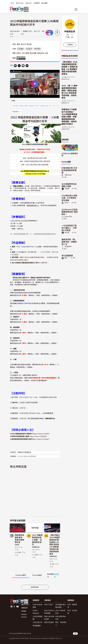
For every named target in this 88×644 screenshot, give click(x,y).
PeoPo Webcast (36, 612)
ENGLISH (29, 3)
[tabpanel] (35, 582)
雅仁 (66, 258)
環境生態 (41, 53)
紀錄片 (19, 53)
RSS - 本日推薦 (72, 612)
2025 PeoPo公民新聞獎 (49, 612)
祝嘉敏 (17, 545)
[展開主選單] (76, 10)
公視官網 (36, 3)
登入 (13, 3)
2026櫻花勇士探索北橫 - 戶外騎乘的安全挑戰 (69, 198)
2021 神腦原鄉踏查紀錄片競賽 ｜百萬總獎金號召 (37, 540)
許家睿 (67, 189)
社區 (46, 53)
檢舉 (57, 32)
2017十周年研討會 (60, 612)
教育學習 (37, 49)
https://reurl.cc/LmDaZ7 (41, 439)
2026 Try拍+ (49, 605)
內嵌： (14, 101)
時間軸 (24, 611)
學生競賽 (33, 53)
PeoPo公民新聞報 (38, 606)
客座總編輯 (37, 626)
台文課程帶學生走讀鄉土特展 (69, 185)
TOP (75, 634)
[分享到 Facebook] (15, 66)
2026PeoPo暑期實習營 (70, 154)
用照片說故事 (49, 622)
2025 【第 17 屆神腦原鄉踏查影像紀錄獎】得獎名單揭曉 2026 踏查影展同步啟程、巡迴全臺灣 (69, 92)
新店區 (29, 44)
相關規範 (25, 608)
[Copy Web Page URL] (27, 66)
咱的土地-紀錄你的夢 (49, 618)
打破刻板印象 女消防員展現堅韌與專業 (69, 170)
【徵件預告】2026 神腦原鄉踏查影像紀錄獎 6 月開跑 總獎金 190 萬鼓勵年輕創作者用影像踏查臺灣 (55, 544)
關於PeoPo (25, 605)
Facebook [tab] (21, 575)
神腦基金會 (36, 547)
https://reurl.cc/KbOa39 (38, 436)
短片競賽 (26, 53)
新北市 (23, 44)
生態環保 (29, 49)
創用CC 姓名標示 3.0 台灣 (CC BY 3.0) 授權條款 (21, 58)
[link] (36, 174)
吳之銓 (67, 233)
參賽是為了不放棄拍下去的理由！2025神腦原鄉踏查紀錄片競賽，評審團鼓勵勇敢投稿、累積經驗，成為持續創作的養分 (69, 117)
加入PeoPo (20, 3)
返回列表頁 (35, 587)
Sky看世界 (68, 247)
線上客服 (44, 3)
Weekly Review (24, 616)
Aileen (67, 203)
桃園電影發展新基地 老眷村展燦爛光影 (19, 538)
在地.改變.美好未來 (61, 618)
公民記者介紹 (37, 622)
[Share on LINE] (23, 66)
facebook (12, 607)
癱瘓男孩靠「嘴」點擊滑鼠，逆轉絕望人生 (69, 242)
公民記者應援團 (37, 618)
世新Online (68, 175)
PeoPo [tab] (37, 575)
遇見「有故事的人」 (61, 624)
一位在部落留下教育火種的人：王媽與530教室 (69, 228)
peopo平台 (68, 217)
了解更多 (70, 45)
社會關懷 (21, 49)
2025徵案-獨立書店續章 (61, 606)
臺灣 (18, 44)
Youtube (18, 607)
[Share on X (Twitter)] (19, 66)
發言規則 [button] (57, 576)
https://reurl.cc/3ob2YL (41, 434)
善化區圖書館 (67, 255)
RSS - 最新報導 (72, 606)
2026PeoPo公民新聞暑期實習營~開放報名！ (70, 212)
